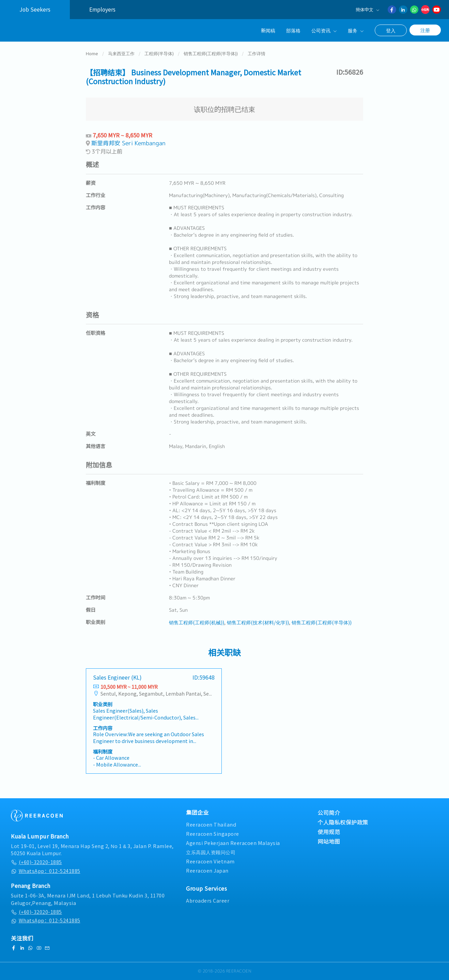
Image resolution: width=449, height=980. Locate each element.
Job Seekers (35, 9)
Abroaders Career (208, 900)
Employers (102, 9)
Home (92, 56)
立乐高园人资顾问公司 (211, 852)
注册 (425, 30)
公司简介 (329, 813)
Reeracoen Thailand (211, 824)
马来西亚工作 (121, 56)
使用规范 (329, 832)
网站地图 (329, 841)
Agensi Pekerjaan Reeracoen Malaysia (233, 843)
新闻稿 (268, 30)
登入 (391, 30)
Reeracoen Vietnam (210, 861)
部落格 (293, 30)
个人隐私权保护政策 (343, 822)
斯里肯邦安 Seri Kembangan (128, 145)
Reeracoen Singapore (213, 834)
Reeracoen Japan (207, 870)
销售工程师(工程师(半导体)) (211, 56)
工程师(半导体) (159, 56)
